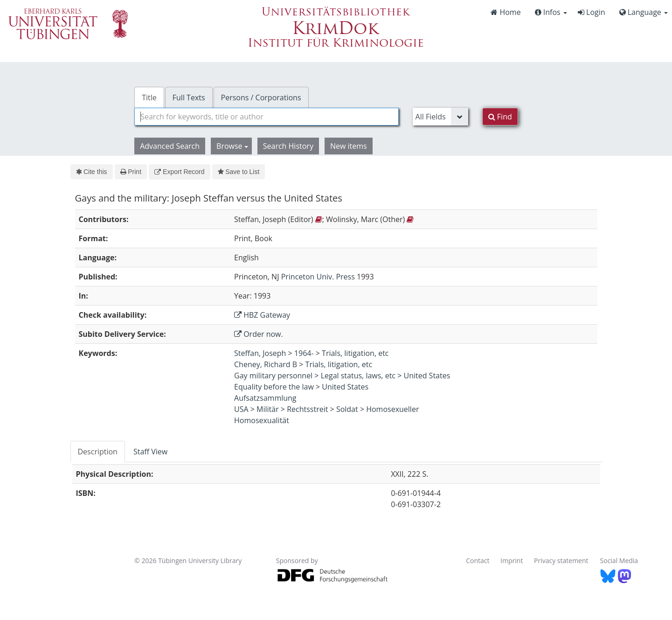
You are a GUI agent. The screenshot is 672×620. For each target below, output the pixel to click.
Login (592, 12)
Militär (268, 409)
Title (149, 98)
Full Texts (189, 98)
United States (427, 376)
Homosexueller (392, 409)
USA (241, 409)
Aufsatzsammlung (265, 398)
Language (644, 12)
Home (506, 12)
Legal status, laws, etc (358, 376)
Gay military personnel (273, 376)
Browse (232, 146)
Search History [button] (288, 146)
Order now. (259, 334)
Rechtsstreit (307, 409)
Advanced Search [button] (170, 146)
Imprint (512, 561)
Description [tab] (98, 452)
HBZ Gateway (262, 315)
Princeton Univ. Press (318, 277)
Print (131, 172)
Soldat (347, 409)
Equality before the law (274, 387)
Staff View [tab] (150, 452)
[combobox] (266, 117)
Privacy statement (561, 561)
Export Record (179, 172)
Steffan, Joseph (260, 353)
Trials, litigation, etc (355, 353)
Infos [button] (551, 12)
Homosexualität (262, 420)
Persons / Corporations (261, 98)
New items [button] (349, 146)
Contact (478, 561)
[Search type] (440, 117)
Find (500, 117)
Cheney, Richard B (266, 364)
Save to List (239, 172)
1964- (304, 353)
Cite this (92, 172)
